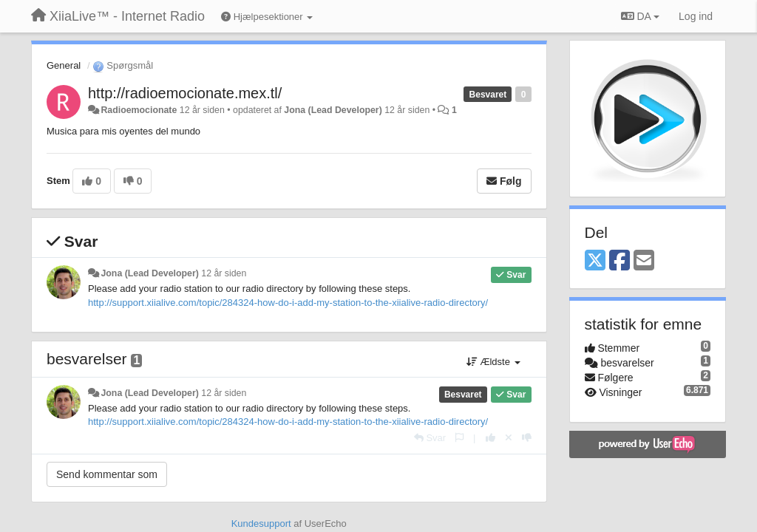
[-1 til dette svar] (527, 438)
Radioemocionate (139, 110)
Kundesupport (261, 524)
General (64, 65)
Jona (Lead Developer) (333, 110)
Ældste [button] (493, 362)
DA (640, 16)
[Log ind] (696, 16)
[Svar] (430, 438)
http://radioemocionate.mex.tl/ (185, 93)
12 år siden (224, 273)
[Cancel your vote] (509, 438)
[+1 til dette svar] (490, 438)
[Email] (644, 261)
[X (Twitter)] (595, 261)
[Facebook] (619, 261)
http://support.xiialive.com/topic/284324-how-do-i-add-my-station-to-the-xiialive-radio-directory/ (288, 303)
